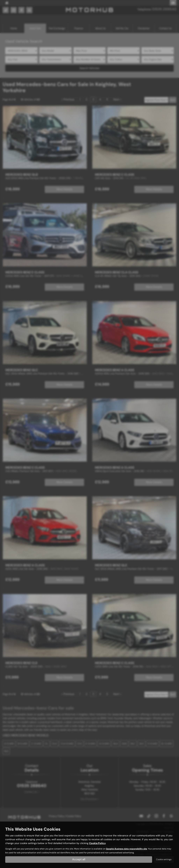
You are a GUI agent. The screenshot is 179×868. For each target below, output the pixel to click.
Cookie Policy (97, 843)
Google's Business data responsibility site (126, 849)
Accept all (79, 859)
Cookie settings (164, 859)
